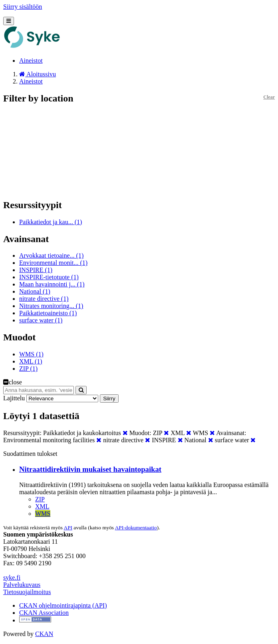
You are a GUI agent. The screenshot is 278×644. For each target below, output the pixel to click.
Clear (269, 97)
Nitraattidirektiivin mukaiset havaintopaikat (90, 469)
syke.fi (12, 577)
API (68, 528)
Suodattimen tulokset (30, 454)
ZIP (40, 499)
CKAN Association (44, 613)
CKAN (44, 634)
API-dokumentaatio (136, 528)
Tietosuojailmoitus (27, 592)
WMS (43, 514)
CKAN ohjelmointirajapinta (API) (63, 605)
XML (42, 506)
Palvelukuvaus (22, 585)
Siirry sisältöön (23, 7)
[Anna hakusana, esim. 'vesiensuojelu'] (39, 390)
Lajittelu (14, 398)
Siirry (109, 399)
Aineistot (31, 61)
